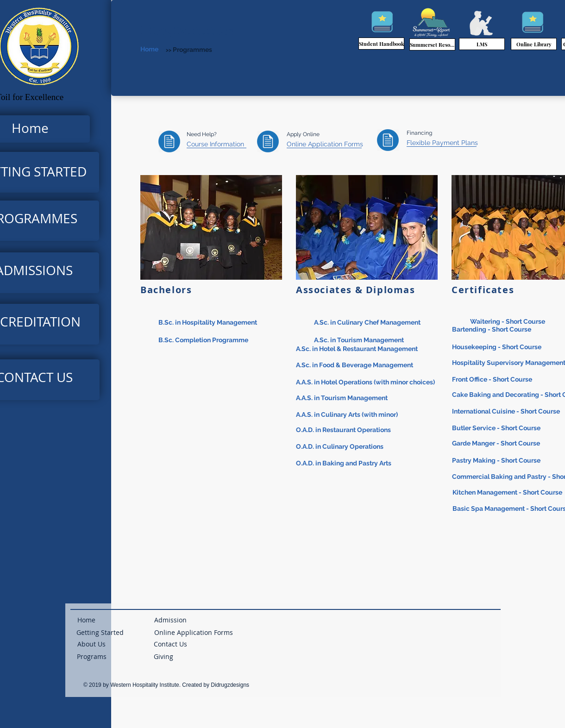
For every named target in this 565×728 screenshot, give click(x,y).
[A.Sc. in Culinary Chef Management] (391, 323)
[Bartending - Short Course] (493, 329)
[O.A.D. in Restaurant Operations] (344, 430)
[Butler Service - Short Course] (497, 429)
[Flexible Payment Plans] (442, 143)
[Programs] (92, 657)
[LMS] (482, 44)
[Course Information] (217, 144)
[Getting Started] (100, 633)
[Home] (163, 50)
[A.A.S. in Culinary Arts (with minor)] (348, 415)
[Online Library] (534, 44)
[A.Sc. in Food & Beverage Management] (381, 365)
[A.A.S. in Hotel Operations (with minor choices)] (367, 382)
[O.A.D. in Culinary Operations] (340, 447)
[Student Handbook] (381, 44)
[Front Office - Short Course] (493, 380)
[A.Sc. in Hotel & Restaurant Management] (381, 349)
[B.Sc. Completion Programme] (230, 340)
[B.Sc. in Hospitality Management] (230, 323)
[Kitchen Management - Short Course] (509, 493)
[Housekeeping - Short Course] (497, 347)
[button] (163, 657)
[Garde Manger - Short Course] (497, 444)
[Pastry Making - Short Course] (497, 461)
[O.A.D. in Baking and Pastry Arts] (344, 464)
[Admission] (170, 620)
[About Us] (91, 644)
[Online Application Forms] (325, 144)
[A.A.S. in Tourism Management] (342, 399)
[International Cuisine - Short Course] (507, 412)
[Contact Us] (170, 644)
